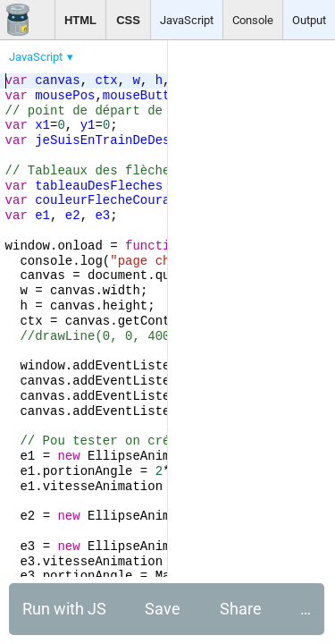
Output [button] (309, 20)
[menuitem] (42, 57)
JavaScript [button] (187, 20)
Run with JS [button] (64, 609)
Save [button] (163, 609)
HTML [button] (80, 20)
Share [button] (241, 609)
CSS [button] (128, 20)
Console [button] (253, 20)
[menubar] (143, 53)
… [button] (306, 609)
